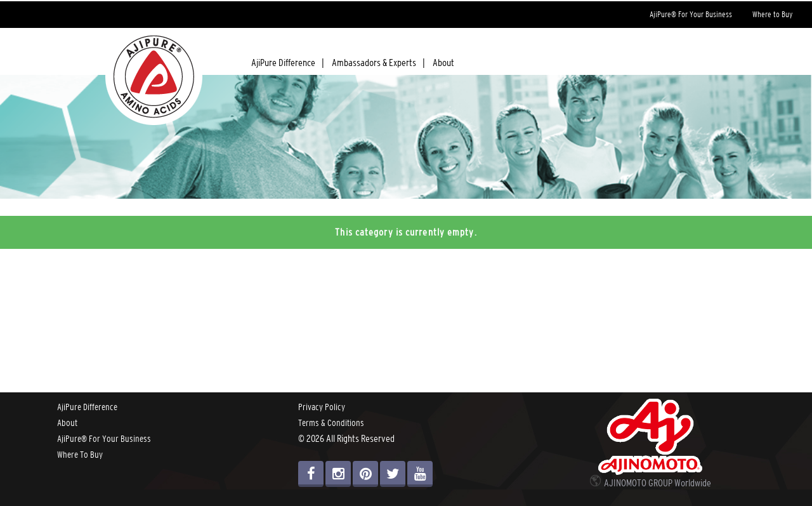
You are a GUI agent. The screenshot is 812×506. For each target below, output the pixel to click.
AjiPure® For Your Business (691, 14)
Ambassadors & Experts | (378, 62)
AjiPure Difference (87, 407)
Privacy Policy (322, 407)
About (443, 62)
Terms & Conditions (331, 423)
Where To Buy (80, 455)
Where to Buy (772, 14)
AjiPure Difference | (288, 62)
